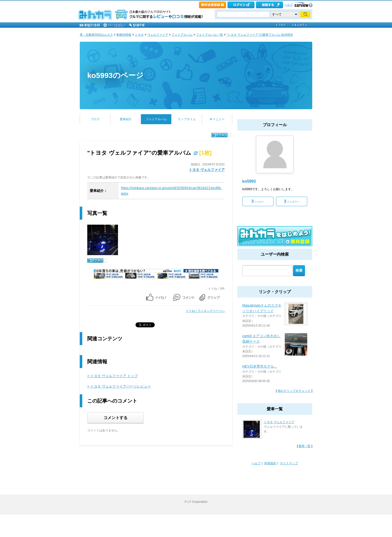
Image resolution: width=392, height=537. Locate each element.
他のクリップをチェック (294, 391)
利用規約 (270, 463)
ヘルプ (289, 5)
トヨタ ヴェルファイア (207, 170)
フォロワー (292, 201)
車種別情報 (124, 35)
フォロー (258, 201)
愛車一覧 (304, 446)
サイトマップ (289, 463)
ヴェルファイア (158, 35)
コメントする (115, 418)
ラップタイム (187, 119)
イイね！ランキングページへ (205, 311)
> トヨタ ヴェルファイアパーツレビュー (119, 386)
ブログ (95, 119)
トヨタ (139, 35)
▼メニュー (217, 119)
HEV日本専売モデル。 (260, 366)
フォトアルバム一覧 (209, 35)
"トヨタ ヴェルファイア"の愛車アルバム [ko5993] (260, 35)
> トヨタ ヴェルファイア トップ (112, 376)
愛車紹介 (126, 119)
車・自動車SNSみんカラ (96, 35)
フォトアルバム (182, 35)
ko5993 (249, 181)
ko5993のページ (115, 75)
